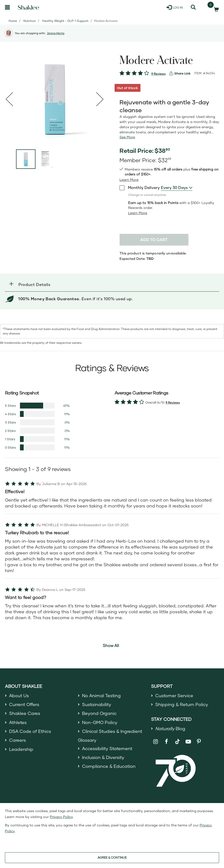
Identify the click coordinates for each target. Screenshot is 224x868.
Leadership (21, 749)
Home (13, 21)
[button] (112, 284)
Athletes (18, 722)
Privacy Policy (61, 817)
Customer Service (174, 695)
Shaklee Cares (25, 713)
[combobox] (177, 188)
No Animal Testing (102, 695)
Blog (170, 729)
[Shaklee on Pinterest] (199, 742)
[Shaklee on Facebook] (166, 742)
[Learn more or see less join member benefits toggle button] (129, 180)
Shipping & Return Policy (182, 704)
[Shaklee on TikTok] (177, 739)
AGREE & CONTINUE (112, 858)
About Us (19, 695)
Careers (17, 740)
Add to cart (154, 240)
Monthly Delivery (140, 187)
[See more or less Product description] (127, 137)
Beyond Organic (99, 713)
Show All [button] (111, 645)
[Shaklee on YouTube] (188, 742)
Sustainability (97, 704)
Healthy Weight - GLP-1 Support (65, 21)
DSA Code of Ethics (30, 731)
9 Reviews (158, 74)
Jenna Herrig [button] (56, 33)
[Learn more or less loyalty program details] (138, 213)
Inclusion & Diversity (103, 757)
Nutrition (30, 21)
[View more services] (180, 73)
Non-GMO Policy (100, 722)
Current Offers (24, 704)
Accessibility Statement (107, 748)
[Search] (193, 7)
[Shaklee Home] (29, 7)
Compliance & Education (109, 766)
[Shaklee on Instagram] (156, 742)
